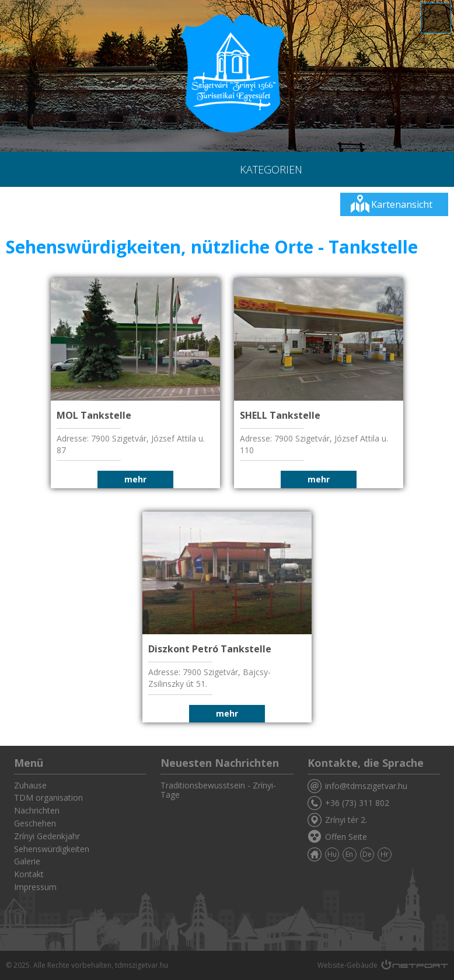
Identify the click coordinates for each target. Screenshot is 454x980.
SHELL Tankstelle (280, 415)
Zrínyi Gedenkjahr (47, 836)
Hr (385, 854)
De (367, 854)
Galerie (27, 861)
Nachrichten (37, 810)
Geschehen (35, 823)
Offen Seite (346, 837)
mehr (135, 479)
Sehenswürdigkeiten (52, 849)
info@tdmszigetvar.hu (366, 786)
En (349, 854)
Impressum (35, 887)
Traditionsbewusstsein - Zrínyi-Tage (218, 790)
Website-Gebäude (348, 965)
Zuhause (30, 785)
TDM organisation (48, 797)
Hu (332, 854)
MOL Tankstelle (94, 415)
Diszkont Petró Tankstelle (210, 649)
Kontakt (29, 874)
